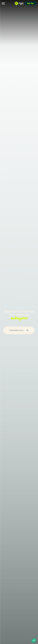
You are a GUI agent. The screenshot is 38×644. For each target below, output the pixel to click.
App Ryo (30, 3)
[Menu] (3, 3)
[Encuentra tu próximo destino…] (17, 330)
